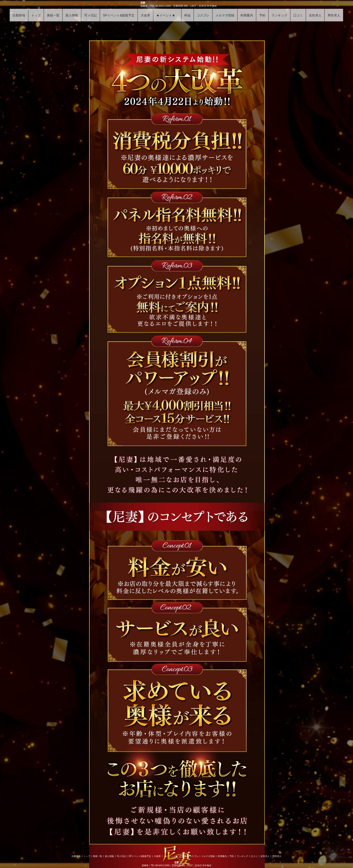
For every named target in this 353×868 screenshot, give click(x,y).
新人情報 (72, 15)
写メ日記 (91, 15)
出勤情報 (19, 15)
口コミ (298, 15)
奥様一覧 (53, 15)
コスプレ (203, 15)
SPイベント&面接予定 (119, 15)
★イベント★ (167, 15)
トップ (36, 15)
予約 (262, 15)
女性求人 (315, 15)
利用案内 (247, 15)
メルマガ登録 (225, 15)
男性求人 (334, 15)
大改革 (145, 15)
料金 (188, 15)
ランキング (279, 15)
